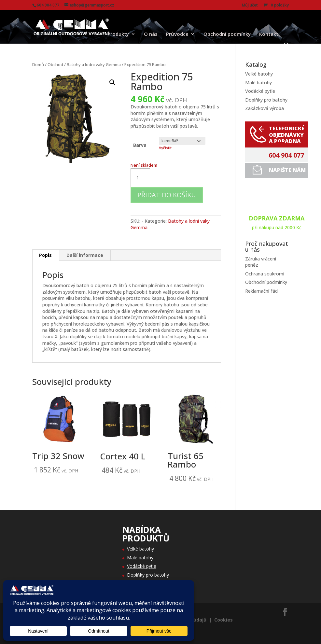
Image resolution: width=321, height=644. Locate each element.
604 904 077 (286, 155)
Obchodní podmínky (227, 34)
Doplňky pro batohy (266, 100)
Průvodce (177, 34)
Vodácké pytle (260, 91)
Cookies (223, 620)
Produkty (118, 34)
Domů (38, 64)
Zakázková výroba (265, 108)
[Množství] (140, 178)
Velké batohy (259, 74)
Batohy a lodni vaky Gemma (94, 64)
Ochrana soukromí (265, 274)
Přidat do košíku (167, 195)
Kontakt (269, 34)
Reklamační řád (261, 291)
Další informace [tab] (85, 255)
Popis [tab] (45, 255)
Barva (140, 145)
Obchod (55, 64)
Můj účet (250, 6)
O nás (151, 34)
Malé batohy (258, 83)
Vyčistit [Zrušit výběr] (165, 148)
